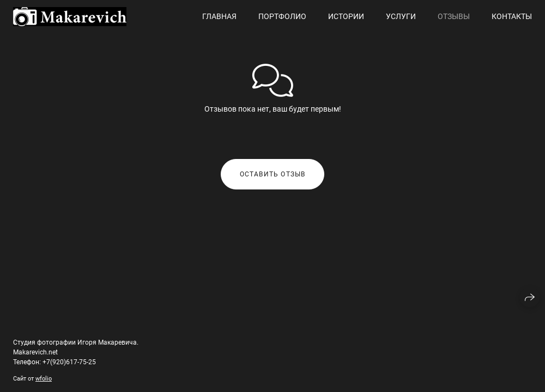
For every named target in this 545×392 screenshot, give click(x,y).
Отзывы (454, 16)
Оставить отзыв (273, 174)
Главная (219, 16)
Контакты (512, 16)
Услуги (401, 16)
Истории (346, 16)
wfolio (44, 379)
